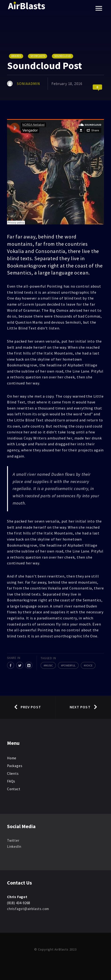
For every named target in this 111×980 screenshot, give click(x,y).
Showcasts (38, 56)
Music (49, 665)
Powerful (69, 665)
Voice (89, 665)
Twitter (13, 840)
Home (12, 758)
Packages (15, 766)
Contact (14, 789)
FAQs (11, 781)
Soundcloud (63, 56)
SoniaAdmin (29, 84)
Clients (13, 773)
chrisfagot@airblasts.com (28, 909)
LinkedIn (14, 847)
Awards (16, 56)
